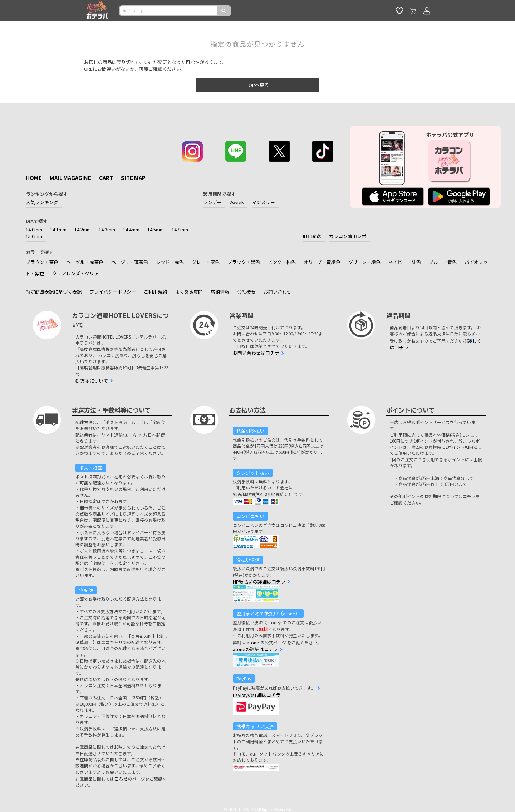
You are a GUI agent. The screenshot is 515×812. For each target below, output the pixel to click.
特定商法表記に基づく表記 (54, 292)
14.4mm (131, 229)
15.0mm (34, 236)
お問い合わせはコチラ (256, 353)
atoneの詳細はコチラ (255, 649)
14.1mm (58, 229)
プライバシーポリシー (113, 292)
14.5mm (156, 229)
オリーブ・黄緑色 (322, 262)
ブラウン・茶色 (42, 262)
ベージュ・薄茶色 (130, 262)
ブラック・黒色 (244, 262)
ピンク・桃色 (282, 262)
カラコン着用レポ (348, 236)
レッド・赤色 (170, 262)
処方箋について (92, 381)
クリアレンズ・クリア (75, 273)
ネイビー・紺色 (405, 262)
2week (237, 202)
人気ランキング (42, 202)
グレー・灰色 (206, 262)
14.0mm (34, 229)
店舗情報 (220, 292)
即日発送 (312, 236)
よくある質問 (189, 292)
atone (253, 642)
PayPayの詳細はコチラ (257, 695)
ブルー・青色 (443, 262)
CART (106, 178)
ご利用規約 (155, 292)
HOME (34, 178)
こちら (121, 779)
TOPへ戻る (257, 85)
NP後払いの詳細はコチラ (259, 582)
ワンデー (212, 202)
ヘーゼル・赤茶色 (85, 262)
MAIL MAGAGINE (70, 178)
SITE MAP (133, 178)
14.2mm (83, 229)
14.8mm (180, 229)
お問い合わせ (278, 292)
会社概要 (246, 292)
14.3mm (107, 229)
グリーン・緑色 (364, 262)
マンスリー (263, 202)
